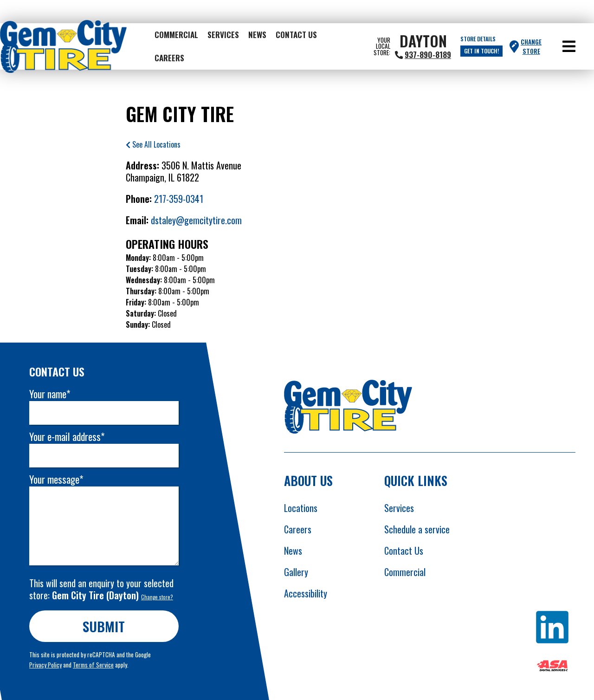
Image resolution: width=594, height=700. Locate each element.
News (257, 34)
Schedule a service (417, 529)
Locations (301, 508)
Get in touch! (481, 51)
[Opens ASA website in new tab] (552, 667)
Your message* (56, 479)
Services (223, 34)
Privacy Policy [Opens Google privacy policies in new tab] (45, 665)
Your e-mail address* (67, 437)
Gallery (296, 572)
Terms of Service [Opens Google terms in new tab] (93, 665)
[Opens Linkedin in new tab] (552, 628)
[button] (569, 46)
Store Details (478, 39)
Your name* (50, 394)
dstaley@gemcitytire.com (196, 220)
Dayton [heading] (423, 41)
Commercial (176, 34)
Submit (104, 626)
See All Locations (153, 144)
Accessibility (306, 593)
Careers (169, 58)
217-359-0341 (179, 199)
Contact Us (296, 34)
